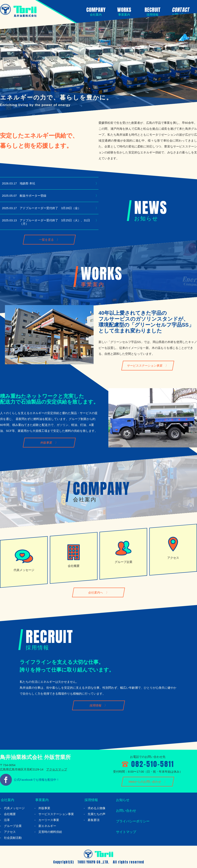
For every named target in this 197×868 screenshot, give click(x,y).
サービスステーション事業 (145, 366)
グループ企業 (13, 826)
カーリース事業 (49, 820)
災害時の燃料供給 (50, 832)
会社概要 (10, 814)
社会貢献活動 (13, 838)
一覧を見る (46, 240)
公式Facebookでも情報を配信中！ (37, 780)
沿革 (7, 820)
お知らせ (122, 800)
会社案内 (7, 800)
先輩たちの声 (97, 814)
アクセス (10, 832)
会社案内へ (96, 592)
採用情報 (96, 705)
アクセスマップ (57, 769)
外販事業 (46, 443)
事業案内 (42, 800)
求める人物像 (97, 808)
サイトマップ (126, 832)
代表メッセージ (14, 808)
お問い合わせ (126, 811)
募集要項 (94, 820)
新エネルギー (47, 826)
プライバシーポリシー (133, 821)
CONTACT (180, 11)
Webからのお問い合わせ (145, 782)
